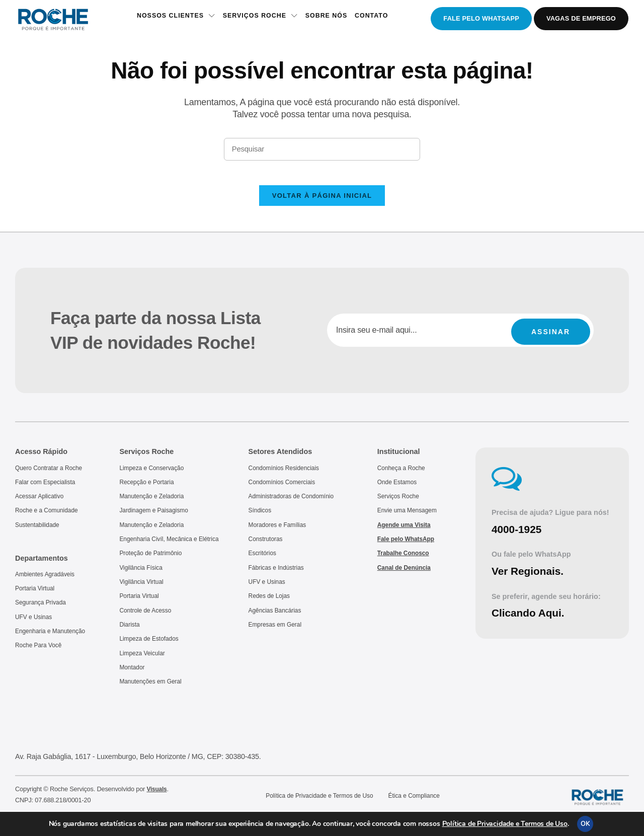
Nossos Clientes (171, 19)
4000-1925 (518, 537)
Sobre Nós (328, 19)
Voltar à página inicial (322, 203)
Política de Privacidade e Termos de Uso (505, 824)
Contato (375, 19)
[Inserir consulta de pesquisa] (322, 150)
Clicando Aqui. (531, 620)
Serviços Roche (258, 19)
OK (585, 824)
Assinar (551, 338)
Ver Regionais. (530, 579)
